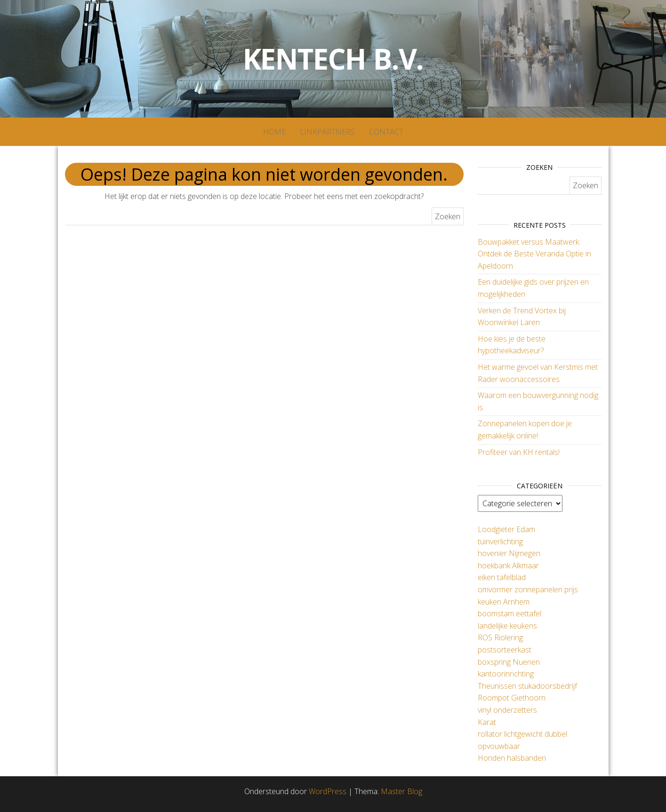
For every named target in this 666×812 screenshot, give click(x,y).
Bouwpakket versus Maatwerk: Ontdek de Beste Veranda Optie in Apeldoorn (534, 254)
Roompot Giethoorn (512, 698)
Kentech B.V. (333, 59)
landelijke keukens (507, 626)
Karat (487, 722)
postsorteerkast (505, 650)
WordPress (328, 791)
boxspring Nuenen (509, 662)
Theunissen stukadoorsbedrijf (527, 686)
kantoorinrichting (506, 674)
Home (274, 132)
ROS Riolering (500, 637)
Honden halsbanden (512, 758)
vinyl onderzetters (507, 710)
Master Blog (401, 791)
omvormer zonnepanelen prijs (528, 589)
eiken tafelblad (502, 577)
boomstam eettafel (510, 613)
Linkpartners (327, 132)
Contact (386, 132)
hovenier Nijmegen (509, 553)
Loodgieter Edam (506, 529)
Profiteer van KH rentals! (519, 452)
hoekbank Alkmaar (508, 565)
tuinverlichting (500, 541)
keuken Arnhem (504, 602)
